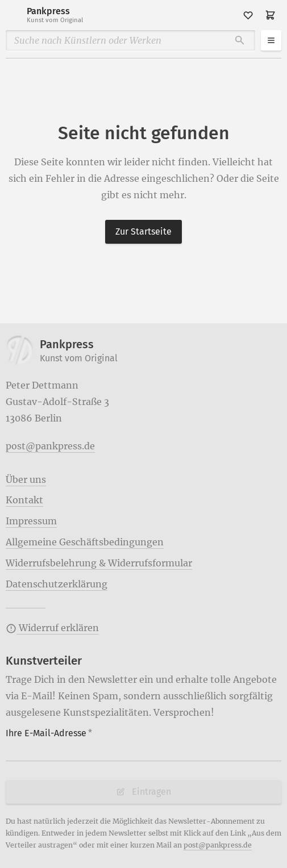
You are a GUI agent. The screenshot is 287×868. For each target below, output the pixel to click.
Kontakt (24, 500)
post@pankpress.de (50, 446)
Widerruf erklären (52, 628)
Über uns (26, 479)
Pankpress (55, 15)
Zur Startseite (143, 231)
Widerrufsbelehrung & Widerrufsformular (99, 563)
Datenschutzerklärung (57, 584)
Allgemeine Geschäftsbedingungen (85, 542)
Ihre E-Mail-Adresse (49, 733)
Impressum (31, 521)
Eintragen (143, 792)
